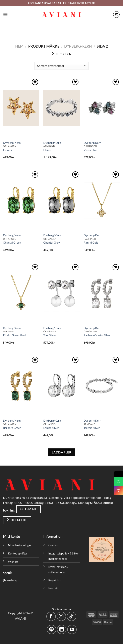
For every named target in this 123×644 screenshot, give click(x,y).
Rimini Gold (91, 242)
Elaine (47, 150)
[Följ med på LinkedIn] (62, 630)
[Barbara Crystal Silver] (102, 293)
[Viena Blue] (102, 108)
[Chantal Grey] (61, 201)
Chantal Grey (52, 242)
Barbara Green (12, 428)
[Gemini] (21, 108)
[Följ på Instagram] (61, 616)
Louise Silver (51, 428)
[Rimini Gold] (102, 201)
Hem (19, 46)
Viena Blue (90, 150)
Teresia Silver (92, 428)
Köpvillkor (55, 580)
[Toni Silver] (61, 293)
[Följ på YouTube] (72, 630)
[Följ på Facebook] (51, 616)
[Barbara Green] (21, 386)
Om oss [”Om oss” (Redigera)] (53, 545)
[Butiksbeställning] (61, 66)
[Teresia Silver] (102, 386)
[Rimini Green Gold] (21, 293)
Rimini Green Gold (15, 335)
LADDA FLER (62, 452)
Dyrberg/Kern (78, 46)
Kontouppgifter (18, 553)
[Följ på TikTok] (72, 616)
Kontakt (53, 588)
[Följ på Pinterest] (51, 630)
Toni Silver (50, 335)
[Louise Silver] (61, 386)
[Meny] (5, 14)
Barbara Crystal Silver (97, 335)
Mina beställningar (20, 545)
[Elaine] (61, 108)
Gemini (8, 150)
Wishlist (13, 562)
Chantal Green (12, 242)
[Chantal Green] (21, 201)
